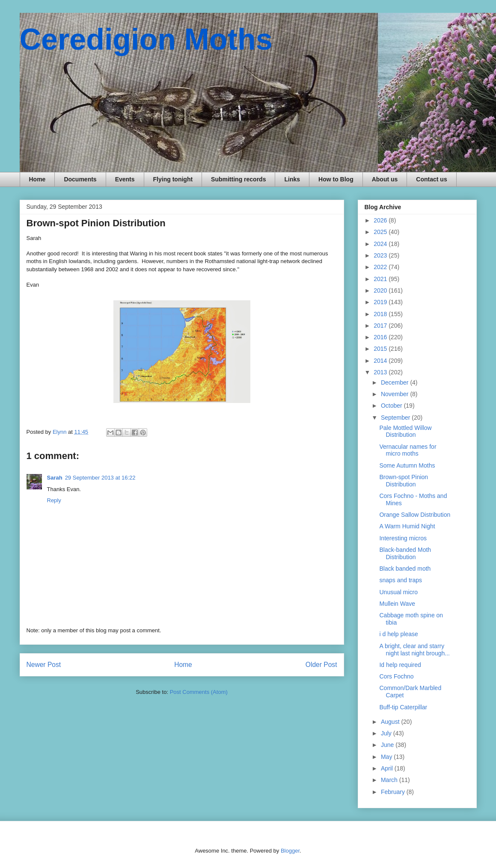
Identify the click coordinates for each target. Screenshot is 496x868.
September (396, 418)
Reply (54, 500)
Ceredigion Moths (146, 39)
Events (125, 179)
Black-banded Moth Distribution (405, 553)
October (392, 406)
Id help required (400, 665)
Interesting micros (403, 538)
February (394, 792)
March (390, 780)
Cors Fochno (396, 676)
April (388, 768)
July (387, 733)
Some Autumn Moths (407, 465)
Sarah (55, 478)
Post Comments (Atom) (199, 692)
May (387, 757)
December (395, 382)
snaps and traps (401, 580)
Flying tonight (173, 179)
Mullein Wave (397, 604)
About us (385, 179)
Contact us (431, 179)
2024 (381, 244)
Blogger (290, 851)
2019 (381, 302)
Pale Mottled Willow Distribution (405, 431)
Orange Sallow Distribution (415, 515)
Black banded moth (405, 569)
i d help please (398, 634)
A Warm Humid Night (407, 526)
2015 (381, 349)
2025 (381, 232)
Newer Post (44, 665)
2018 (381, 314)
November (395, 394)
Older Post (321, 665)
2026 (381, 220)
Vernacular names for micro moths (408, 450)
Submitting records (238, 179)
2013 (381, 372)
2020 (381, 290)
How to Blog (336, 179)
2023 (381, 255)
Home (37, 179)
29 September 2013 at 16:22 (100, 478)
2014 (381, 361)
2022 (381, 267)
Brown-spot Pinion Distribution (404, 481)
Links (292, 179)
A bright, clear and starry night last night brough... (414, 650)
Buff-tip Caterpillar (403, 707)
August (391, 722)
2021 (381, 279)
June (388, 745)
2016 (381, 337)
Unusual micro (398, 592)
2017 (381, 326)
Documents (80, 179)
